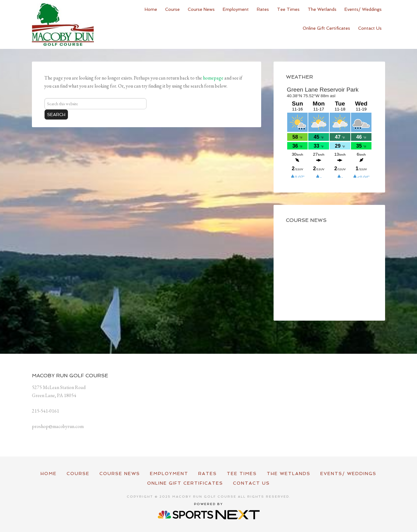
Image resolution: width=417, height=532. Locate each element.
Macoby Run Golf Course (63, 24)
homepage (213, 78)
